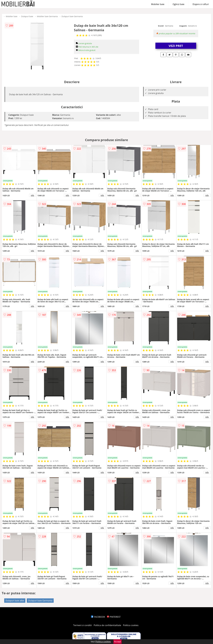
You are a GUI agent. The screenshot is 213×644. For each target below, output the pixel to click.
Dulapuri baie (27, 16)
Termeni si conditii (83, 625)
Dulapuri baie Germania (72, 16)
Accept (118, 642)
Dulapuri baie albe (15, 601)
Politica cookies (131, 625)
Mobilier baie (158, 4)
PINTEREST (114, 617)
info (32, 195)
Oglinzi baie (178, 4)
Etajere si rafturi (201, 4)
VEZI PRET (176, 46)
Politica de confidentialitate (107, 625)
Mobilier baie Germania (47, 16)
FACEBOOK (98, 617)
